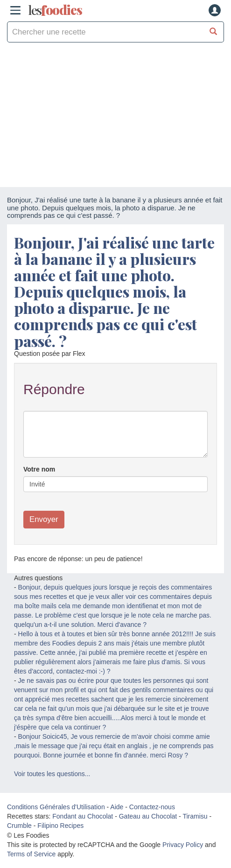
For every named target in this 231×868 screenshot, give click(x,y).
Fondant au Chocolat (83, 816)
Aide (117, 807)
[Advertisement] (115, 117)
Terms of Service (31, 854)
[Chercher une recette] (213, 32)
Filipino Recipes (60, 826)
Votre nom (39, 469)
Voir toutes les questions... (52, 774)
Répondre (54, 389)
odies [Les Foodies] (55, 10)
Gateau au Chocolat (148, 816)
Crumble (19, 826)
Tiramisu (195, 816)
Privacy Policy (183, 845)
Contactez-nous (152, 807)
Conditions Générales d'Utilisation (56, 807)
